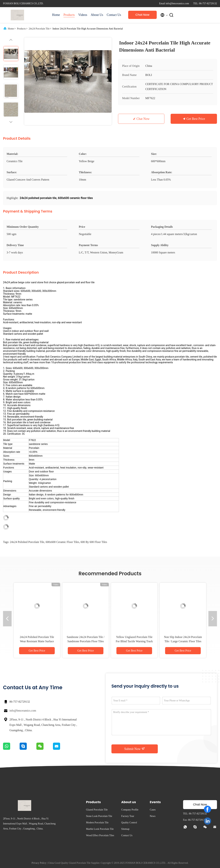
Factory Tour (128, 816)
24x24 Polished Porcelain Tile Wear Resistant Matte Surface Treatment (37, 641)
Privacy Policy (39, 863)
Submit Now (135, 749)
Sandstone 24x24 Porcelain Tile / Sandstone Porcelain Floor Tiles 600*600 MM (86, 641)
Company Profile (130, 810)
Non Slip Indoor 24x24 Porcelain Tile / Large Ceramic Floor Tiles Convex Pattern (183, 641)
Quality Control (129, 823)
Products (69, 15)
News (153, 816)
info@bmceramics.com (23, 711)
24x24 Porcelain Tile (39, 29)
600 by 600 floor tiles (94, 542)
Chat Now (143, 15)
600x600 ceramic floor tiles (62, 542)
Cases (153, 810)
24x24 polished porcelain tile (27, 542)
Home (56, 15)
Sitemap (125, 829)
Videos (83, 15)
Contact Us (114, 15)
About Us (97, 15)
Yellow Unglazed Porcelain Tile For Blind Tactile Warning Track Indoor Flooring (134, 641)
